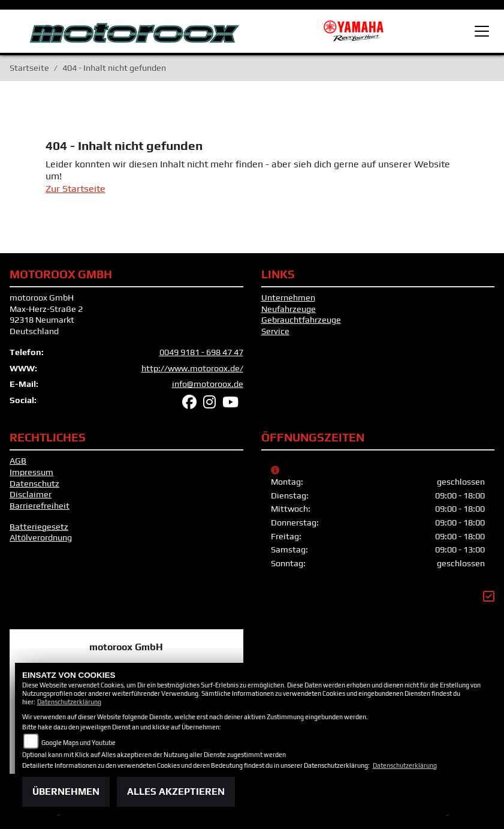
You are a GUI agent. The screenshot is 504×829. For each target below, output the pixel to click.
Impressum (31, 477)
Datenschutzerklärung (69, 702)
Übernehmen (66, 792)
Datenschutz (34, 488)
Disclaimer (31, 499)
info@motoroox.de (208, 389)
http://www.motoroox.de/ (192, 373)
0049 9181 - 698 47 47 (201, 357)
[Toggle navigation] (482, 31)
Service (275, 336)
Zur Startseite (76, 193)
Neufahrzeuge (289, 314)
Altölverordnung (41, 542)
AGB (18, 465)
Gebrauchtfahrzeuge (301, 325)
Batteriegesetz (39, 531)
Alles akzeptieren (176, 792)
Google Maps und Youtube (79, 743)
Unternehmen (288, 302)
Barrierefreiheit (40, 510)
